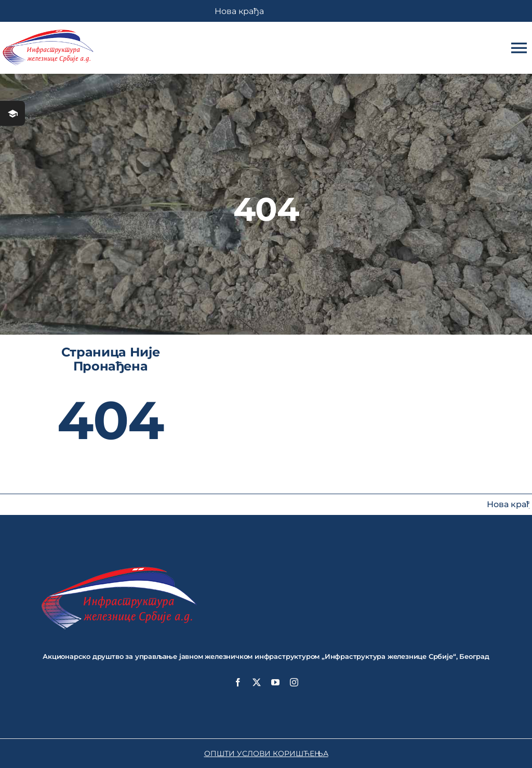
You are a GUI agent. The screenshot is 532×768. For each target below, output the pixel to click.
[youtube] (275, 682)
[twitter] (257, 682)
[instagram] (294, 682)
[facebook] (238, 682)
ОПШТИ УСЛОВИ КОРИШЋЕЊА (266, 753)
